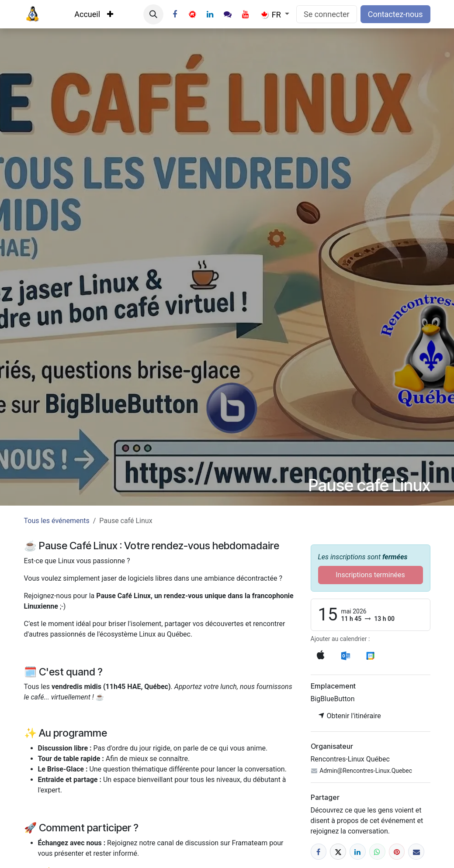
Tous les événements (57, 521)
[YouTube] (246, 14)
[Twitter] (192, 14)
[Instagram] (228, 14)
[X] (338, 852)
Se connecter (327, 14)
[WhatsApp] (377, 852)
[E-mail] (416, 852)
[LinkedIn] (210, 14)
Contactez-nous (395, 14)
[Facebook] (175, 14)
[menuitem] (87, 14)
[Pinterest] (397, 852)
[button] (153, 14)
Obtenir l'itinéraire (350, 716)
